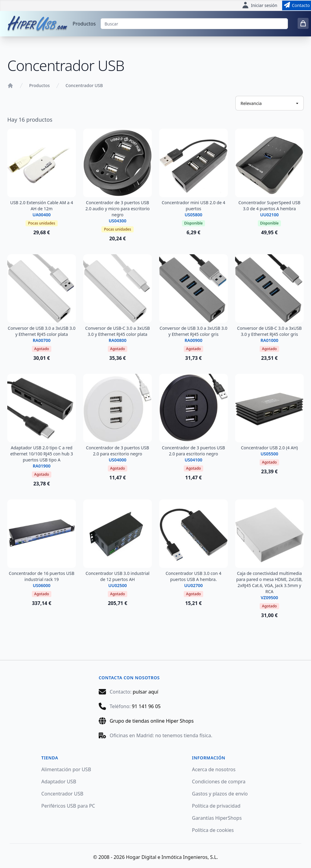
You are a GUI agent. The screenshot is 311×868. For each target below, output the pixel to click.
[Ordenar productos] (270, 103)
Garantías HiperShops (217, 818)
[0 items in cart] (303, 23)
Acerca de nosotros (214, 769)
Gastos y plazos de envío (220, 794)
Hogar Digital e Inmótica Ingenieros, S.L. (172, 857)
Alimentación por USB (66, 769)
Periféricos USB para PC (68, 806)
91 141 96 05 (146, 706)
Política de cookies (213, 830)
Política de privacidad (216, 806)
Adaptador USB (59, 782)
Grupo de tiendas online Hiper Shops (152, 721)
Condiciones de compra (219, 782)
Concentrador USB (84, 85)
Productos (84, 24)
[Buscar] (194, 24)
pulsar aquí (145, 692)
